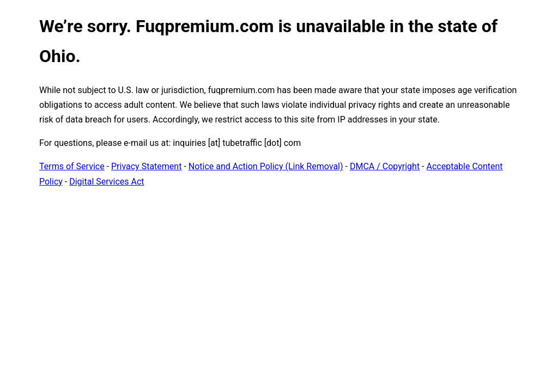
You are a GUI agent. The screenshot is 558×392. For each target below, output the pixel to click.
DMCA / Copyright (385, 166)
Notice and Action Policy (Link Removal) (266, 166)
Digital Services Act (107, 182)
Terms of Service (72, 166)
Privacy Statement (146, 166)
